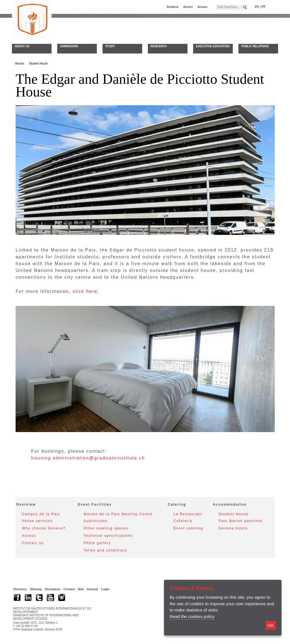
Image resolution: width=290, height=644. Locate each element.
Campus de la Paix (41, 515)
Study (110, 46)
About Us (22, 46)
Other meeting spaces (106, 529)
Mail (81, 590)
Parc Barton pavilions (241, 522)
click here (85, 292)
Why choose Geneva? (44, 529)
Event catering (188, 529)
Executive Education (213, 46)
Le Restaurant (188, 515)
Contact (69, 590)
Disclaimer (53, 590)
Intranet (92, 590)
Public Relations (255, 46)
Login (105, 590)
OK (271, 625)
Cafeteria (183, 522)
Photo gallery (97, 544)
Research (159, 46)
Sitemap (36, 590)
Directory (20, 590)
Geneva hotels (233, 529)
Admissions (69, 46)
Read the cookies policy (192, 616)
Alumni (188, 7)
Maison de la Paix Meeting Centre (118, 515)
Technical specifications (108, 536)
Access (29, 536)
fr (264, 7)
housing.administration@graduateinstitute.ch (88, 459)
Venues (202, 7)
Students (173, 7)
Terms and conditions (105, 551)
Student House (38, 64)
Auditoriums (96, 522)
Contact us (33, 544)
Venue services (37, 522)
